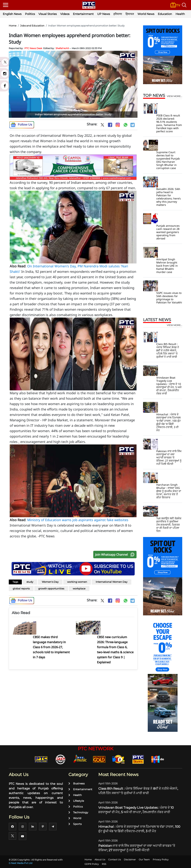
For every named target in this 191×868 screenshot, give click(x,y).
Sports (75, 824)
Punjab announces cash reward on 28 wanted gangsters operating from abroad (168, 232)
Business (77, 783)
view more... (174, 96)
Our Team (144, 860)
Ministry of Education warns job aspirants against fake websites (78, 520)
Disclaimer (130, 860)
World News (146, 14)
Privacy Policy (161, 860)
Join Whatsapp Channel (116, 555)
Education (165, 14)
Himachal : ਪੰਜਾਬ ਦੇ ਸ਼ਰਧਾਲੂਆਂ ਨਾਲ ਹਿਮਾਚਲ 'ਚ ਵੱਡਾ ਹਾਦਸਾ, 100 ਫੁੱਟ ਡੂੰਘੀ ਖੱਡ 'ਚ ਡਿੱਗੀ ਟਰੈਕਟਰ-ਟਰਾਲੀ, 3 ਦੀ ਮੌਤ (169, 422)
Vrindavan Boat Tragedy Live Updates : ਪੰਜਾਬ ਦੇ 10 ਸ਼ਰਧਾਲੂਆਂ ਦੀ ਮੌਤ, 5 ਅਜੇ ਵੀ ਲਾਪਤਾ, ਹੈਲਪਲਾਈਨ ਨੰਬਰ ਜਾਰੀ (169, 385)
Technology (78, 812)
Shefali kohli (62, 48)
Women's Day (50, 582)
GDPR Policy (92, 864)
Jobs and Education (32, 26)
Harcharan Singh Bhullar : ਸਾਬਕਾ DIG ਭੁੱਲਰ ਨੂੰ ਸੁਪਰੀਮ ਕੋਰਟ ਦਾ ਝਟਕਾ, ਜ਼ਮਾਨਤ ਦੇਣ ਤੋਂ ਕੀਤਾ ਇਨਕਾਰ (169, 491)
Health (180, 14)
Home (13, 26)
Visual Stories (48, 14)
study (30, 582)
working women (77, 582)
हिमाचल (130, 14)
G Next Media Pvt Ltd (21, 863)
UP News (104, 14)
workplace (79, 588)
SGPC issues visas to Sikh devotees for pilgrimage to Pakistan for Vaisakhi (169, 298)
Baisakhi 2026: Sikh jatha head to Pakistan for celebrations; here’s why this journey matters (169, 197)
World (75, 818)
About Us (100, 860)
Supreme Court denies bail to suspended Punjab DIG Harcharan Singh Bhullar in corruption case (168, 160)
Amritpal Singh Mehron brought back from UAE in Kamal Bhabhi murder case (167, 266)
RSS (104, 864)
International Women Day (112, 582)
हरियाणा (118, 14)
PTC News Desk (33, 48)
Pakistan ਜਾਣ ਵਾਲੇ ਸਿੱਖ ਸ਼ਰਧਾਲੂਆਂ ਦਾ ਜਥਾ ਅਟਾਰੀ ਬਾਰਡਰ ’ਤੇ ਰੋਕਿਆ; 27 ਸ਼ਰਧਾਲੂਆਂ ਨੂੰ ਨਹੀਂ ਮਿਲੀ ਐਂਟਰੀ (169, 457)
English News (12, 14)
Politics (30, 14)
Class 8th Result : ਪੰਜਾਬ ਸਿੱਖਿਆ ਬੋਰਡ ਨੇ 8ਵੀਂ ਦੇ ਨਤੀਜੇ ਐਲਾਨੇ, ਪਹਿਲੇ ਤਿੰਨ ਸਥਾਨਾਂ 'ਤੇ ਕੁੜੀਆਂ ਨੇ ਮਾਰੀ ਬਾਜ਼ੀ (168, 350)
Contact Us (115, 860)
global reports (21, 588)
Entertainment (83, 14)
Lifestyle (76, 801)
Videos (65, 14)
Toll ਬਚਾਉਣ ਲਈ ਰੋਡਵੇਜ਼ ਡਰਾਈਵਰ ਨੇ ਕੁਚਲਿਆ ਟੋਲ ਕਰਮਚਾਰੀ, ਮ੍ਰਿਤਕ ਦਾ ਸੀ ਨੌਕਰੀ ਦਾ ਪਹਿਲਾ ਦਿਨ (169, 525)
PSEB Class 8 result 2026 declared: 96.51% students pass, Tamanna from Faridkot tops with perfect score (169, 123)
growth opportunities (51, 588)
